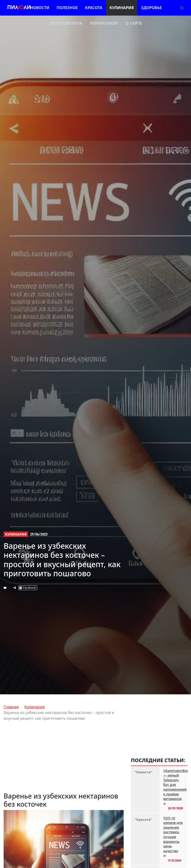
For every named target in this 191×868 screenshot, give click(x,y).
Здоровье (152, 8)
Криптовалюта (66, 23)
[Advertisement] (64, 758)
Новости (40, 8)
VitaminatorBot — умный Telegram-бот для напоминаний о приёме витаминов (174, 785)
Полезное (67, 8)
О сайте (134, 23)
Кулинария (122, 8)
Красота (93, 8)
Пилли (19, 8)
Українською (104, 23)
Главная (11, 707)
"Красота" (143, 819)
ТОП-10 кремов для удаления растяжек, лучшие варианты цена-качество (173, 834)
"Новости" (143, 772)
